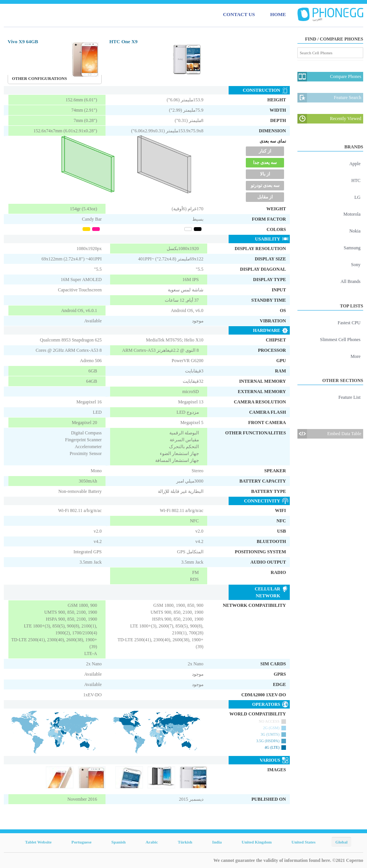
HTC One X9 (123, 41)
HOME (278, 14)
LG (357, 197)
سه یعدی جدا (265, 163)
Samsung (352, 248)
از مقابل (265, 197)
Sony (356, 265)
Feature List (349, 397)
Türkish (185, 842)
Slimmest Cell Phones (340, 340)
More (356, 356)
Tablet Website (38, 842)
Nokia (355, 231)
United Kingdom (257, 842)
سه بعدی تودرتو (265, 185)
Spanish (118, 842)
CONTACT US (239, 14)
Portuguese (82, 842)
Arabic (152, 842)
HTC (356, 180)
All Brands (351, 281)
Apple (355, 164)
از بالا (265, 174)
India (217, 842)
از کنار (265, 151)
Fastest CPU (349, 323)
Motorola (352, 214)
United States (304, 842)
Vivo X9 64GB (23, 41)
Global (341, 842)
